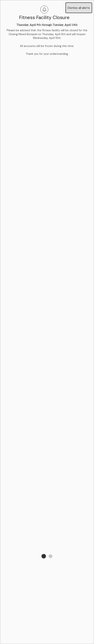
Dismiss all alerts (79, 8)
